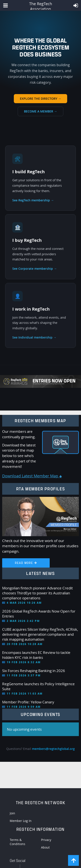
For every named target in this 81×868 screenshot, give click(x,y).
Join (12, 813)
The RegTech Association (41, 5)
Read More (26, 563)
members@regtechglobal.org (53, 749)
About (45, 847)
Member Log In (21, 821)
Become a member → (40, 111)
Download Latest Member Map (32, 476)
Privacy (46, 840)
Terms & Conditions (17, 842)
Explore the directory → (40, 99)
